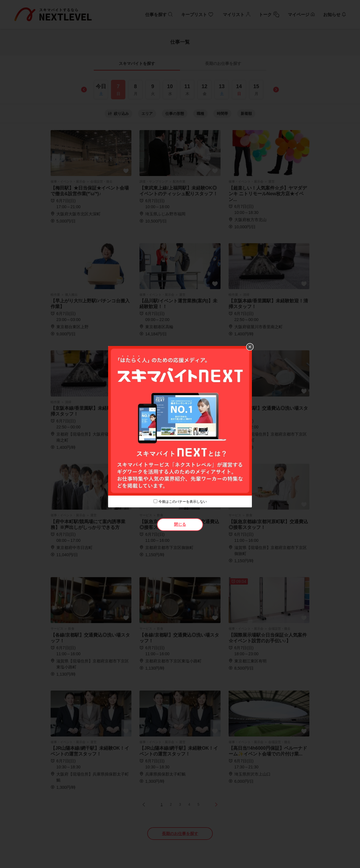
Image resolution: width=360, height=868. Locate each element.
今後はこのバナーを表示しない (183, 502)
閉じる (180, 524)
